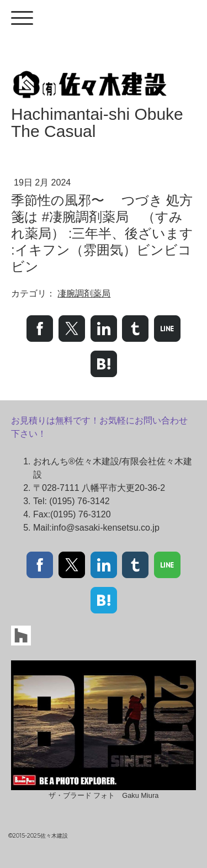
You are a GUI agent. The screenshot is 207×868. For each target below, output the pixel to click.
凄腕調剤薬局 (84, 293)
